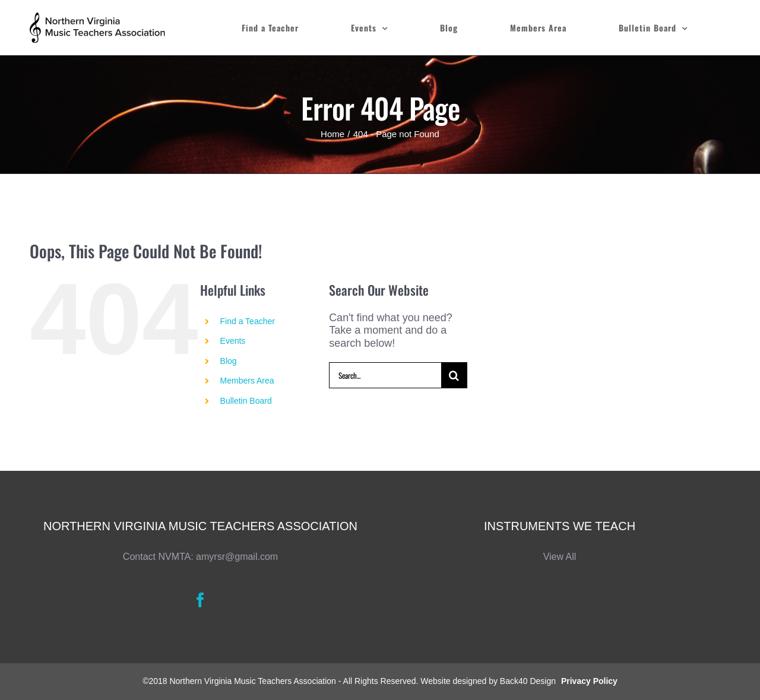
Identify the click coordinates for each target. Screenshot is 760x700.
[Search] (454, 375)
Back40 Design (528, 681)
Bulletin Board (246, 401)
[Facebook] (200, 600)
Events (233, 341)
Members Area (247, 381)
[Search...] (385, 375)
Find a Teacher (248, 321)
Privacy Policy (589, 681)
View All (560, 557)
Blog (229, 361)
